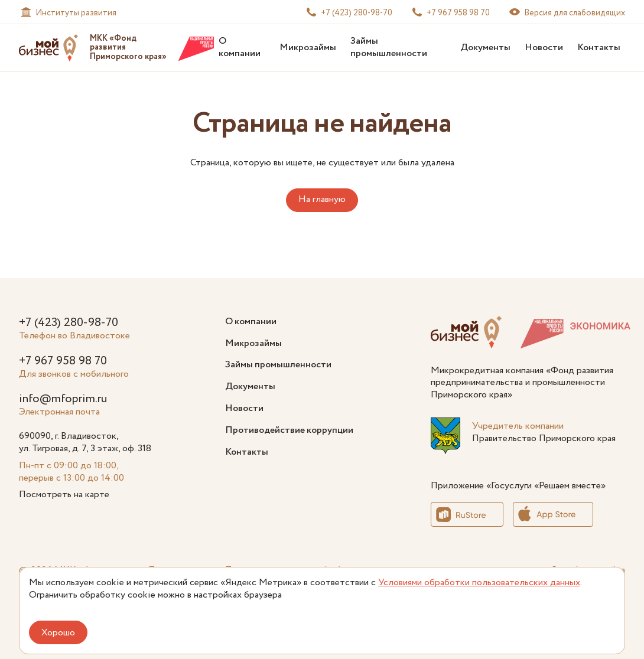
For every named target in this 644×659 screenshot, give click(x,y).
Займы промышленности (389, 47)
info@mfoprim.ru (63, 399)
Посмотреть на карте (64, 495)
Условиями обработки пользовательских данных (479, 583)
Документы (485, 48)
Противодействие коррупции (289, 430)
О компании (240, 47)
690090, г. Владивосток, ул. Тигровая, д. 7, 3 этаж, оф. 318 (85, 442)
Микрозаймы (308, 48)
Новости (544, 48)
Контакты (599, 48)
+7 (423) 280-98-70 (69, 323)
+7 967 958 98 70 (63, 361)
